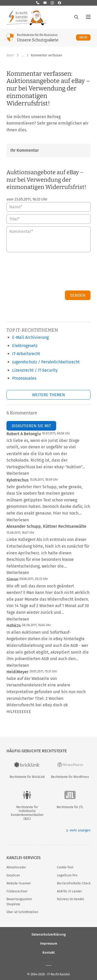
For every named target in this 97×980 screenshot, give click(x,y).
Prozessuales (24, 378)
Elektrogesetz (25, 346)
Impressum (49, 943)
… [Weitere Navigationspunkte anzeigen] (23, 55)
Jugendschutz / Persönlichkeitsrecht (46, 362)
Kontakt (49, 952)
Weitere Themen (48, 395)
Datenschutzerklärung (49, 934)
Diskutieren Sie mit (31, 426)
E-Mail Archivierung (30, 337)
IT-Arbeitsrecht (26, 354)
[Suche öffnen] (76, 17)
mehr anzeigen (78, 830)
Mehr (85, 37)
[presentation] (51, 273)
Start (10, 55)
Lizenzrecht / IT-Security (35, 370)
